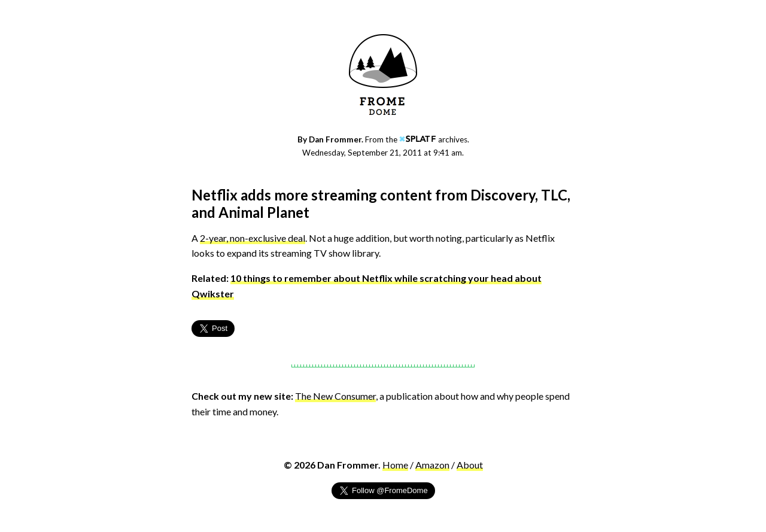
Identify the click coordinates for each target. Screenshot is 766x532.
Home (395, 465)
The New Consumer (335, 396)
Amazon (432, 465)
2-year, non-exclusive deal (253, 238)
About (470, 465)
